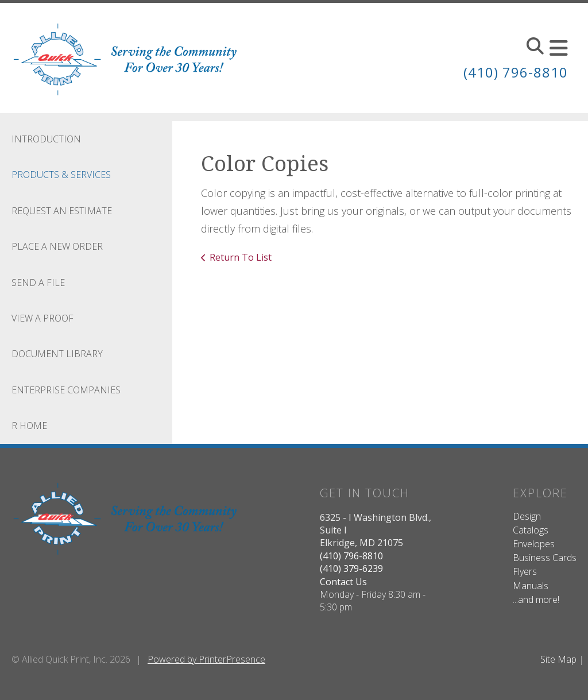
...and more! (536, 600)
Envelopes (534, 544)
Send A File (38, 283)
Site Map (558, 659)
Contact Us (343, 582)
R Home (29, 426)
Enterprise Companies (66, 390)
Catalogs (531, 530)
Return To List (241, 257)
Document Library (57, 354)
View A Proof (42, 318)
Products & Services (61, 175)
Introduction (46, 139)
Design (527, 516)
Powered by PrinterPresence (206, 659)
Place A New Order (57, 246)
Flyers (525, 571)
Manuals (531, 586)
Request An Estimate (62, 211)
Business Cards (545, 558)
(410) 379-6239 (351, 568)
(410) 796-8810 (516, 72)
